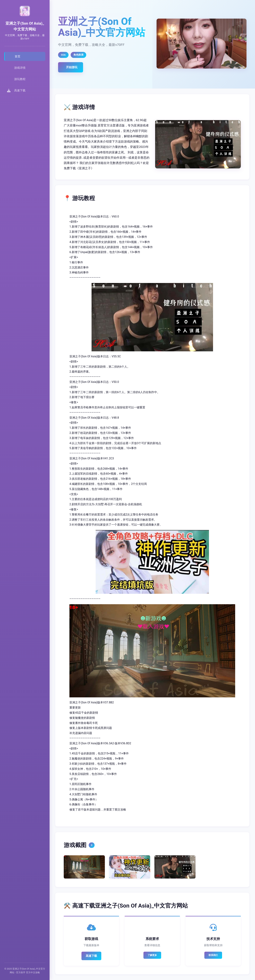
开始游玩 (72, 67)
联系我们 (213, 955)
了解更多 (152, 955)
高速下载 (91, 956)
